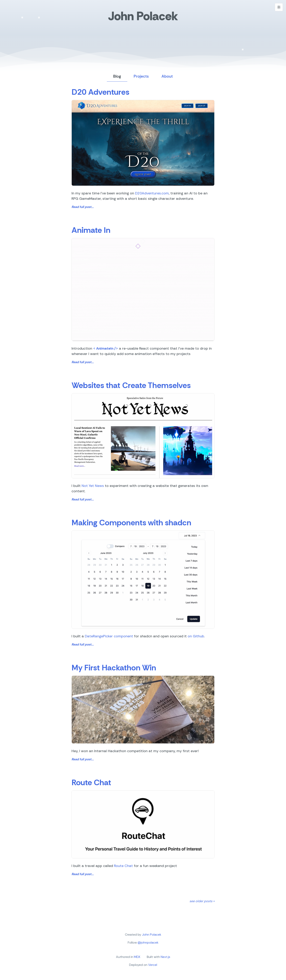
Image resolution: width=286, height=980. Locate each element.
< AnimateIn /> (106, 348)
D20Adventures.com (152, 193)
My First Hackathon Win (114, 668)
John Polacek (143, 17)
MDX (137, 957)
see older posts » (202, 901)
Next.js (165, 957)
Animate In (91, 230)
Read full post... (83, 207)
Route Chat (91, 782)
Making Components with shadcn (131, 523)
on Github (196, 636)
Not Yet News (93, 486)
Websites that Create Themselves (131, 385)
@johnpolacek (148, 942)
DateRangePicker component (109, 636)
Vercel (153, 965)
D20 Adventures (100, 92)
